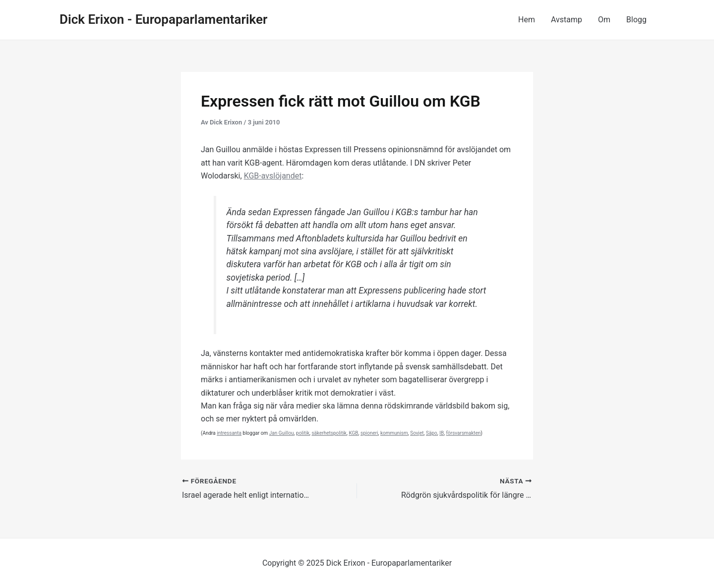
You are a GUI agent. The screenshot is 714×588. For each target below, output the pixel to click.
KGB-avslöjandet (273, 176)
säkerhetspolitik (329, 433)
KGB (353, 433)
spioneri (369, 433)
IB (442, 433)
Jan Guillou (282, 433)
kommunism (394, 433)
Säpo (432, 433)
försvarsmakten (464, 433)
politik (303, 433)
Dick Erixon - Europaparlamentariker (163, 19)
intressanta (229, 433)
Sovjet (417, 433)
